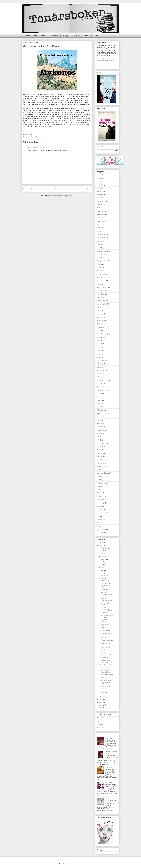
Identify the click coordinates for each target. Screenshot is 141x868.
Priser (99, 413)
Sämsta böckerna (102, 473)
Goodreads (100, 725)
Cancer (99, 225)
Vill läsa (99, 510)
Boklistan (100, 208)
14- (98, 178)
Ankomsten (104, 678)
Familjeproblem (102, 261)
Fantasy (99, 264)
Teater (99, 480)
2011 (101, 700)
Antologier (100, 195)
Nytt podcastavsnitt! (107, 633)
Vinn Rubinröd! (110, 738)
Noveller (99, 374)
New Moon (100, 370)
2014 (101, 543)
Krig (98, 341)
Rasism (99, 423)
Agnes (30, 147)
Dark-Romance (102, 238)
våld (98, 516)
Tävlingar (77, 36)
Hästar (99, 307)
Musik (99, 367)
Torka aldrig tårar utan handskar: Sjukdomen (106, 585)
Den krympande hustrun (105, 687)
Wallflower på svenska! (105, 604)
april (102, 570)
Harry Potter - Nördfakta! (105, 621)
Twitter (99, 721)
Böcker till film (101, 221)
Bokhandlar (101, 205)
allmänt (99, 191)
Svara (30, 153)
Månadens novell (106, 581)
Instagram (100, 317)
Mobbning (100, 364)
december (104, 548)
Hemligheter (101, 294)
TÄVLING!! (109, 783)
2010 (101, 702)
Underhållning (101, 500)
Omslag (99, 384)
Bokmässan (101, 211)
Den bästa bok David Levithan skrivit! (106, 626)
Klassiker (100, 337)
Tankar (99, 476)
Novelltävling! (105, 590)
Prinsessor (100, 410)
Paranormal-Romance (104, 390)
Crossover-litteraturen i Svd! (107, 600)
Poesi (99, 407)
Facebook (97, 36)
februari (103, 576)
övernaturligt (101, 529)
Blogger (79, 864)
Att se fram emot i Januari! (106, 692)
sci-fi (98, 440)
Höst (98, 311)
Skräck (99, 450)
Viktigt (99, 506)
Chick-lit (99, 228)
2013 (101, 546)
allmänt (99, 175)
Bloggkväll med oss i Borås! (107, 616)
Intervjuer (66, 36)
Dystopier (100, 244)
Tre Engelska (105, 658)
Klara (99, 331)
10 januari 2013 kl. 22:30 (41, 147)
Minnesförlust (101, 360)
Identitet (99, 314)
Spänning (100, 463)
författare (100, 278)
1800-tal (99, 185)
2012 (101, 697)
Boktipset (100, 728)
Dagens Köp (101, 234)
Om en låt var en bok (37, 137)
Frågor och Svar (102, 274)
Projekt (99, 417)
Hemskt (99, 297)
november (104, 551)
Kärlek (99, 344)
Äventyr (99, 526)
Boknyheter (101, 215)
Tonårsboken (101, 483)
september (104, 556)
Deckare (100, 241)
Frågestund (109, 767)
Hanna (43, 36)
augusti (103, 559)
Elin (36, 36)
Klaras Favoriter (102, 334)
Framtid (99, 271)
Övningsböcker (102, 533)
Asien (99, 198)
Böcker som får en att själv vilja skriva (106, 682)
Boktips (99, 218)
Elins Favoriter (101, 251)
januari (103, 578)
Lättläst (99, 350)
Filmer (99, 268)
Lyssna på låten (78, 124)
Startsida (27, 36)
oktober (103, 554)
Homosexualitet (102, 304)
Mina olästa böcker (106, 655)
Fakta (99, 258)
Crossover (100, 231)
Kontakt (87, 36)
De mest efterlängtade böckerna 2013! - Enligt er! (107, 610)
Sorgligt (99, 456)
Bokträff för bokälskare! (105, 637)
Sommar (100, 453)
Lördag (103, 652)
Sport (99, 460)
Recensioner (54, 36)
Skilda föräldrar (102, 447)
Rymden (100, 433)
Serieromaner (101, 443)
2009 (101, 705)
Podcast (99, 404)
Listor (99, 347)
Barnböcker (101, 201)
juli (102, 562)
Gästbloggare (101, 281)
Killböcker (100, 327)
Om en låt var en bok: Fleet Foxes (106, 661)
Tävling (99, 493)
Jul (98, 324)
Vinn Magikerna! (106, 665)
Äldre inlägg (86, 189)
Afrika (99, 188)
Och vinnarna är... (106, 630)
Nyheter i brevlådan (107, 640)
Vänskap (100, 520)
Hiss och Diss (101, 301)
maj (102, 567)
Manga (99, 357)
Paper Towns (105, 668)
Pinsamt (99, 394)
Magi (98, 354)
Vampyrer (100, 503)
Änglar (99, 523)
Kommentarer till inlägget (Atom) (62, 196)
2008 (101, 708)
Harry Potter (101, 291)
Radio (99, 420)
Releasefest (101, 430)
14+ (98, 181)
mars (103, 573)
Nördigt (99, 377)
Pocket (99, 400)
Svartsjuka (100, 466)
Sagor (99, 437)
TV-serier (100, 486)
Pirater (99, 397)
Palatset (99, 387)
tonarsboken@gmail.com (105, 60)
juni (102, 565)
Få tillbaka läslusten (107, 675)
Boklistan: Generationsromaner (107, 594)
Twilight (99, 490)
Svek (98, 470)
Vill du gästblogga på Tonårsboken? (107, 671)
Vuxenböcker (101, 513)
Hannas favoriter (102, 288)
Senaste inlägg (29, 189)
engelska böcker (102, 254)
